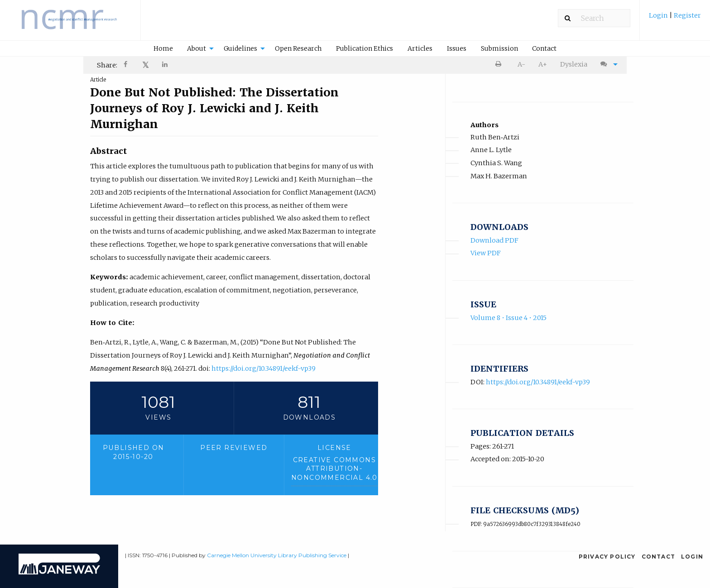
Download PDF (494, 240)
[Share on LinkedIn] (165, 65)
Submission (499, 48)
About (197, 48)
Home (163, 48)
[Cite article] (607, 65)
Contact (544, 48)
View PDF (486, 253)
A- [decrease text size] (521, 64)
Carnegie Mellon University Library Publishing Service (277, 555)
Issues (457, 48)
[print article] (500, 65)
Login (659, 15)
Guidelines (240, 48)
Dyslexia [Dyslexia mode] (574, 64)
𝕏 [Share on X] (146, 65)
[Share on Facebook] (126, 65)
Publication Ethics (365, 48)
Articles (420, 48)
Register (687, 15)
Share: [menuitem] (107, 65)
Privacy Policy (607, 557)
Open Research (298, 48)
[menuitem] (675, 19)
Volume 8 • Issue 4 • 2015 (509, 318)
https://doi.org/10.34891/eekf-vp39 (264, 368)
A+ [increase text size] (543, 64)
